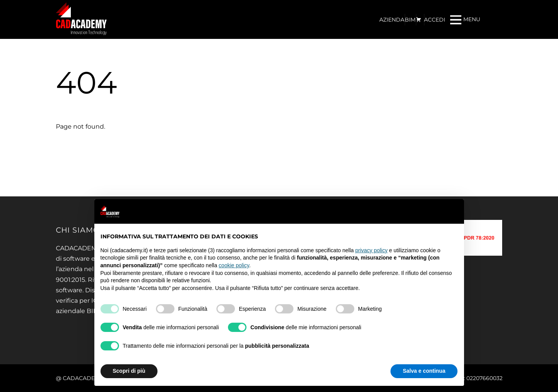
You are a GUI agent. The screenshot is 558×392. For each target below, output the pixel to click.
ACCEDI (435, 20)
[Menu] (465, 19)
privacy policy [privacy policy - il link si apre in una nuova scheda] (371, 250)
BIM (410, 20)
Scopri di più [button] (129, 371)
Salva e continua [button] (424, 371)
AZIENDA (392, 20)
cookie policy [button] (234, 265)
